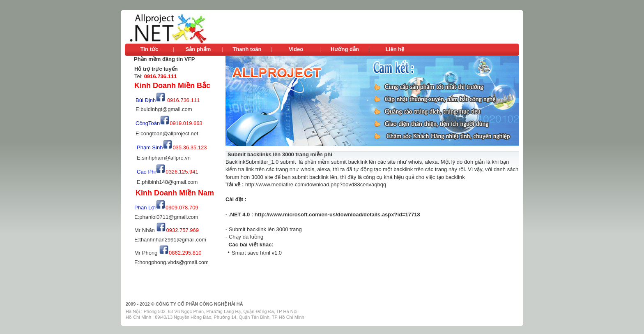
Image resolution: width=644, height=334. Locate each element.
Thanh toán (247, 49)
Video (296, 49)
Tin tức (149, 49)
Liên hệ (395, 49)
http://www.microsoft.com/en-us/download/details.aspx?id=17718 (337, 215)
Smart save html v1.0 (257, 253)
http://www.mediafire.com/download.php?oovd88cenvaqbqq (316, 184)
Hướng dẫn (345, 49)
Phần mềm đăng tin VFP (164, 59)
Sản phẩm (198, 49)
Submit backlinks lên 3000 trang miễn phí (280, 154)
